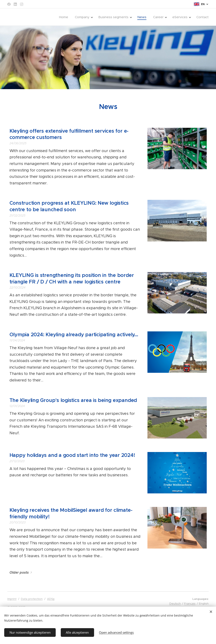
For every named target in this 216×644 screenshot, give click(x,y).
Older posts (19, 573)
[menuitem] (65, 17)
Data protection (32, 599)
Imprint (12, 599)
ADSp (51, 599)
